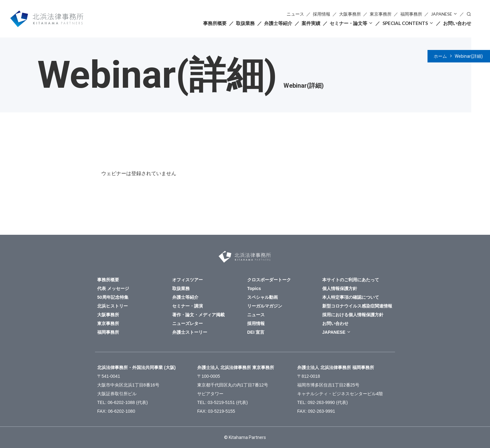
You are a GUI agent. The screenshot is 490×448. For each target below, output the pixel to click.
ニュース (295, 14)
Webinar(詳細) (469, 56)
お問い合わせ (457, 23)
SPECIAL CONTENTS (405, 23)
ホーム (440, 56)
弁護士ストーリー (190, 332)
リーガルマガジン (265, 306)
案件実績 (311, 23)
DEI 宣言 (256, 332)
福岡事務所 (411, 14)
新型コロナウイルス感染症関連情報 (357, 306)
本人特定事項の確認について (351, 297)
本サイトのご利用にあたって (351, 280)
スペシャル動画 (262, 297)
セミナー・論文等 (348, 23)
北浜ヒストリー (112, 306)
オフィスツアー (187, 280)
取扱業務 (245, 23)
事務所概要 (215, 23)
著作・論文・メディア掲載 (198, 315)
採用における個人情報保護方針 (353, 315)
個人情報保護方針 (340, 288)
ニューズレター (187, 323)
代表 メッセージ (113, 288)
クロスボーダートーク (269, 280)
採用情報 (322, 14)
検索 (469, 14)
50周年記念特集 (113, 297)
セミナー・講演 (187, 306)
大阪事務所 (350, 14)
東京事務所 (381, 14)
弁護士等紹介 (278, 23)
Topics (254, 288)
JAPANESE (442, 14)
